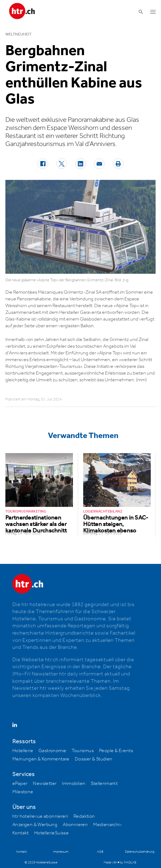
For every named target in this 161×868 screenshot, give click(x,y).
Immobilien (74, 784)
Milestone (23, 792)
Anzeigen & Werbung (35, 825)
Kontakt (21, 833)
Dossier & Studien (94, 759)
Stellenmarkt (104, 784)
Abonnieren (75, 825)
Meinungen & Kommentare (41, 759)
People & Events (116, 751)
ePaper (20, 784)
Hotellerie (23, 751)
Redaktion (84, 816)
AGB (100, 852)
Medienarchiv (107, 825)
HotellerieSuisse (51, 833)
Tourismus (83, 751)
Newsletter (45, 784)
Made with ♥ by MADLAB (120, 862)
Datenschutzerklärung (140, 852)
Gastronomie (52, 751)
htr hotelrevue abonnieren (40, 816)
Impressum (61, 852)
